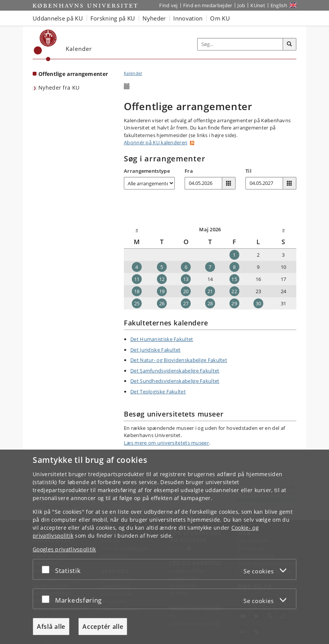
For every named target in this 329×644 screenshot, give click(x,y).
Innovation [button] (188, 18)
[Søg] (289, 44)
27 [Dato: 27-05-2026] (186, 303)
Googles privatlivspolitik (64, 549)
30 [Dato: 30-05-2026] (259, 303)
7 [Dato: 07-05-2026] (210, 267)
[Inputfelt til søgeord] (240, 44)
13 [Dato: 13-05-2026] (186, 279)
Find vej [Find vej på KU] (168, 5)
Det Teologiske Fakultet (158, 391)
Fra (189, 171)
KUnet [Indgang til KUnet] (258, 5)
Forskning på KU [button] (113, 18)
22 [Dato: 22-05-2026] (234, 291)
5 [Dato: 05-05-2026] (162, 267)
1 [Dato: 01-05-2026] (234, 255)
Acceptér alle (103, 627)
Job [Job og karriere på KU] (241, 5)
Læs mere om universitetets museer (166, 443)
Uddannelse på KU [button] (58, 18)
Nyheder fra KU (59, 88)
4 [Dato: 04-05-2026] (137, 267)
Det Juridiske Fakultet (156, 350)
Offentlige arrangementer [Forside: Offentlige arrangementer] (73, 74)
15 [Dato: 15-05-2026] (234, 279)
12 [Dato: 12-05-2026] (162, 279)
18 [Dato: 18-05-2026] (137, 291)
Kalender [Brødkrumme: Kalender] (133, 73)
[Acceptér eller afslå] (47, 569)
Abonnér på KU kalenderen (156, 142)
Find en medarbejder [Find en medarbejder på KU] (208, 5)
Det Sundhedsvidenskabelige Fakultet (175, 381)
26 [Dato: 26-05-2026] (162, 303)
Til (248, 171)
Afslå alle (51, 627)
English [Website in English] (279, 5)
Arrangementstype (147, 171)
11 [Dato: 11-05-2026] (137, 279)
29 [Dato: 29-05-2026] (234, 303)
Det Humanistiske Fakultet (162, 339)
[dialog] (164, 547)
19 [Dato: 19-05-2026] (162, 291)
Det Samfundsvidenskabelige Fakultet (175, 371)
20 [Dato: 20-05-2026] (186, 291)
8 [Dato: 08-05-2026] (234, 267)
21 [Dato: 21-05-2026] (210, 291)
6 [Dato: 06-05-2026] (186, 267)
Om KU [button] (220, 18)
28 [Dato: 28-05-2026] (210, 303)
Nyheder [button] (154, 18)
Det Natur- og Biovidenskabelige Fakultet (179, 360)
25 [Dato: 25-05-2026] (137, 303)
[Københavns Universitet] (45, 45)
